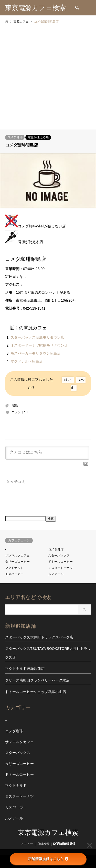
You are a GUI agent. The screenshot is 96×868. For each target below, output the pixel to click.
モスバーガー (14, 574)
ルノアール (56, 574)
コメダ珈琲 (15, 137)
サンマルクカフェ (17, 556)
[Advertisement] (48, 79)
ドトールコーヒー (60, 562)
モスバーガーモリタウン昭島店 (36, 353)
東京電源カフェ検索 (48, 833)
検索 (51, 519)
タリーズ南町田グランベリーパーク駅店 (37, 680)
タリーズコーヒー (17, 562)
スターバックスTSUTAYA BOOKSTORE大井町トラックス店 (48, 653)
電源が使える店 (38, 137)
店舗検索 (43, 844)
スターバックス (59, 556)
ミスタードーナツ (60, 568)
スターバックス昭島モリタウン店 (37, 337)
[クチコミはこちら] (47, 453)
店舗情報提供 (66, 844)
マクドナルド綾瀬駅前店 (25, 669)
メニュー (27, 844)
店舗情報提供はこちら (48, 859)
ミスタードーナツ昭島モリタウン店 (39, 345)
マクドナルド (14, 568)
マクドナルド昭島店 (27, 361)
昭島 (15, 405)
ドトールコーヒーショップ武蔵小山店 (36, 692)
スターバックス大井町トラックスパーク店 (39, 637)
